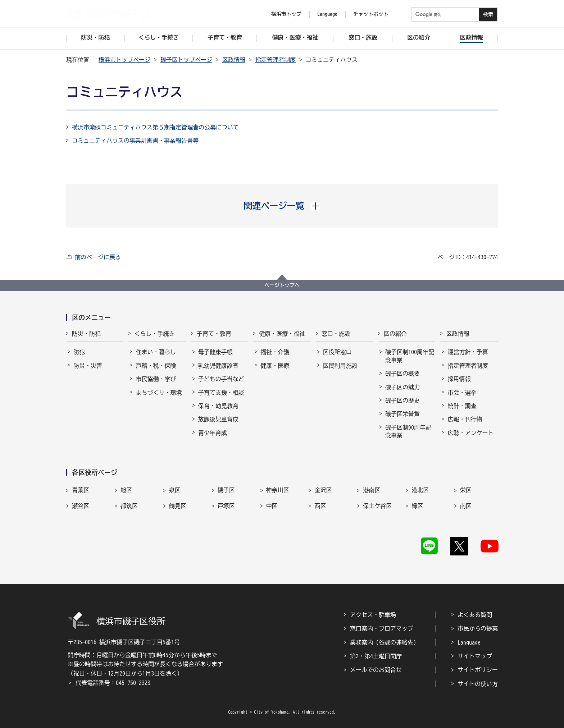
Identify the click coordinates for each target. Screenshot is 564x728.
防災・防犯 (86, 334)
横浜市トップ (286, 14)
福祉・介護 (275, 352)
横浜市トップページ (124, 60)
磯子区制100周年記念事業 (410, 356)
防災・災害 (88, 366)
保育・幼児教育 (218, 406)
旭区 (126, 490)
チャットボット (371, 14)
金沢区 (323, 490)
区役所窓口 (337, 352)
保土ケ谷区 (377, 506)
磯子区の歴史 (402, 400)
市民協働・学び (156, 379)
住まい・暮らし (156, 352)
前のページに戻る (98, 257)
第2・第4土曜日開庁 (376, 656)
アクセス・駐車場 (373, 615)
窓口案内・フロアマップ (382, 628)
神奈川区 (278, 490)
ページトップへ (282, 285)
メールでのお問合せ (376, 670)
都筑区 (129, 506)
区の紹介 (395, 334)
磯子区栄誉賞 (402, 414)
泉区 (175, 490)
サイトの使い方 (478, 684)
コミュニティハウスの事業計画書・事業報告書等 (135, 141)
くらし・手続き (154, 334)
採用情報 (459, 379)
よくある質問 (475, 615)
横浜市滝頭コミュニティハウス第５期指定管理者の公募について (155, 127)
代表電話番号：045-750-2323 (113, 683)
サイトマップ (475, 656)
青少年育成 (213, 433)
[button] (282, 206)
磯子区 (226, 490)
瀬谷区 (81, 506)
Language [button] (327, 14)
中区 (272, 506)
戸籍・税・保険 (156, 366)
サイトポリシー (478, 670)
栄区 (466, 490)
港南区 (372, 490)
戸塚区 (226, 506)
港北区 (420, 490)
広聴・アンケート (470, 433)
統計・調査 (462, 406)
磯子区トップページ (186, 60)
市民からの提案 (478, 628)
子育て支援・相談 (221, 393)
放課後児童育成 (218, 419)
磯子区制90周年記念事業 (408, 431)
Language (469, 642)
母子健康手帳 (215, 352)
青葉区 (81, 490)
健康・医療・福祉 (282, 334)
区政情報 (234, 60)
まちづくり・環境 (159, 393)
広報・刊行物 (465, 419)
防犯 (79, 352)
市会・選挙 (462, 393)
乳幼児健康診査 (218, 366)
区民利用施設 (340, 366)
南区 (466, 506)
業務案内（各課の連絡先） (385, 642)
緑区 (417, 506)
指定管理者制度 (276, 60)
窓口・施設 (336, 334)
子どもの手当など (221, 379)
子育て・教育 (214, 334)
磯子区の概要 (402, 374)
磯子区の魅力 (402, 387)
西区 (320, 506)
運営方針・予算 (468, 352)
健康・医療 (275, 366)
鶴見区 (178, 506)
